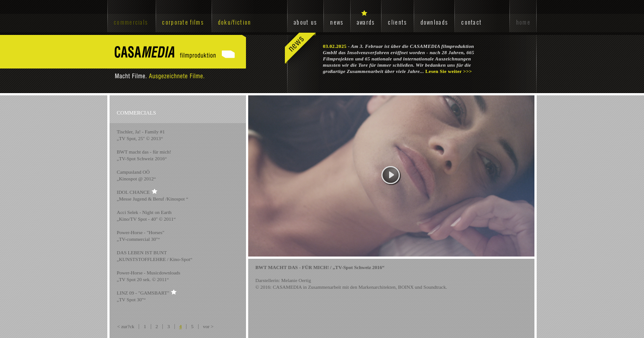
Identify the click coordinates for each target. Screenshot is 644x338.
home (523, 22)
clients (397, 22)
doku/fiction (235, 22)
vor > (208, 326)
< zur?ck (126, 326)
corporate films (183, 22)
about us (305, 22)
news (337, 22)
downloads (434, 22)
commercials (131, 22)
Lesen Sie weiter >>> (449, 71)
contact (471, 22)
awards (366, 22)
